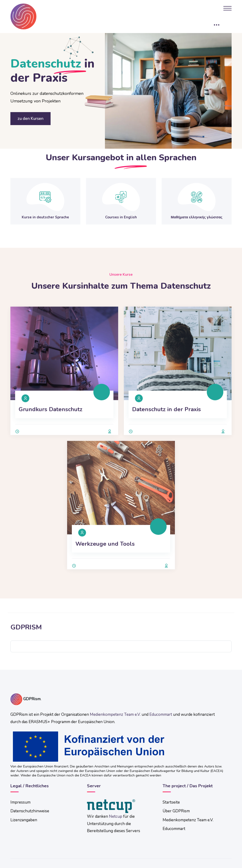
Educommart (161, 714)
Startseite (171, 802)
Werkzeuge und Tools (105, 559)
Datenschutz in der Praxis (166, 425)
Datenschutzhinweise (30, 811)
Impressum (20, 802)
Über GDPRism (176, 811)
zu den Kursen (30, 119)
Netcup (116, 816)
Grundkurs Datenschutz (51, 425)
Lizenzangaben (24, 820)
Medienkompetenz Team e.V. (115, 714)
